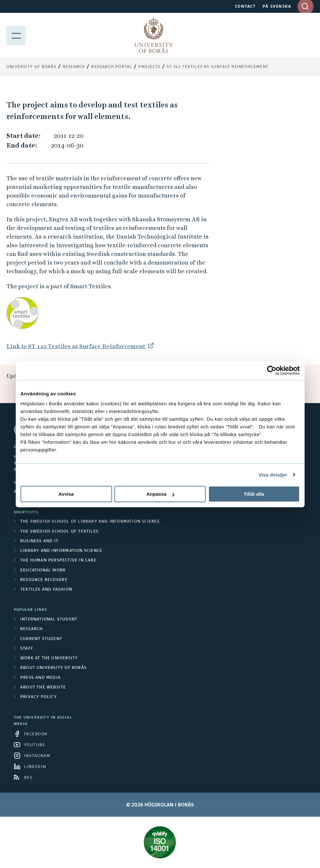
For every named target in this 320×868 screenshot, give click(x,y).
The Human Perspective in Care (58, 560)
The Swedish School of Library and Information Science (90, 522)
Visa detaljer (273, 475)
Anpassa (160, 494)
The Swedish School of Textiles (59, 532)
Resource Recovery (44, 580)
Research (74, 67)
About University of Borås (53, 668)
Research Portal (112, 67)
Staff (27, 649)
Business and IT (39, 541)
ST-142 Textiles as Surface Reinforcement (218, 67)
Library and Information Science (61, 551)
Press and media (40, 678)
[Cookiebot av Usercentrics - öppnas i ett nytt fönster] (272, 370)
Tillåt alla (254, 494)
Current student (41, 639)
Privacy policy (39, 697)
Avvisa (66, 494)
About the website (43, 687)
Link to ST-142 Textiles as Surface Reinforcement (76, 346)
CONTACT (245, 7)
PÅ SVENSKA (277, 7)
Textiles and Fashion (46, 590)
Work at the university (49, 658)
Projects (149, 67)
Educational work (43, 570)
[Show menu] (16, 35)
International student (49, 619)
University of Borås (31, 67)
